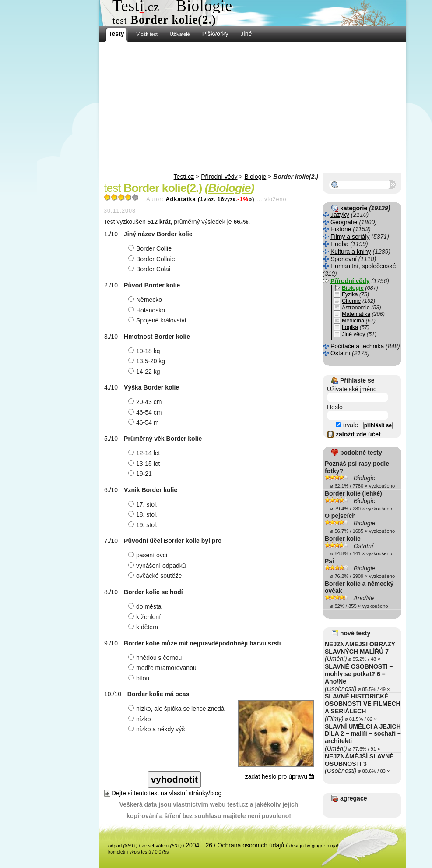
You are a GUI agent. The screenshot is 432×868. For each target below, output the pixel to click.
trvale (347, 425)
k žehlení (146, 617)
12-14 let (145, 453)
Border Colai (150, 269)
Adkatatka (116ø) (210, 199)
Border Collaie (153, 259)
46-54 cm (146, 412)
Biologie (256, 177)
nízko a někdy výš (158, 729)
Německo (146, 300)
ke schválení (162, 846)
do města (146, 606)
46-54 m (144, 422)
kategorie (354, 208)
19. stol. (144, 525)
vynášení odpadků (158, 566)
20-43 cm (146, 402)
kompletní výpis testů (130, 852)
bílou (140, 678)
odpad (123, 846)
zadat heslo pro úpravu (279, 776)
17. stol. (144, 504)
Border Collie (151, 248)
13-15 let (145, 464)
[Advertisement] (253, 107)
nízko (140, 719)
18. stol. (144, 514)
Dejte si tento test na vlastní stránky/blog (167, 793)
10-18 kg (145, 351)
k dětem (144, 627)
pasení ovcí (149, 555)
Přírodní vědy (219, 177)
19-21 (141, 474)
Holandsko (148, 310)
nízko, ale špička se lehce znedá (177, 709)
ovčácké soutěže (156, 576)
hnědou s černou (156, 658)
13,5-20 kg (148, 361)
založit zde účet (358, 434)
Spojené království (158, 320)
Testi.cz (184, 177)
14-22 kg (145, 372)
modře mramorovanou (163, 668)
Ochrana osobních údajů (251, 845)
